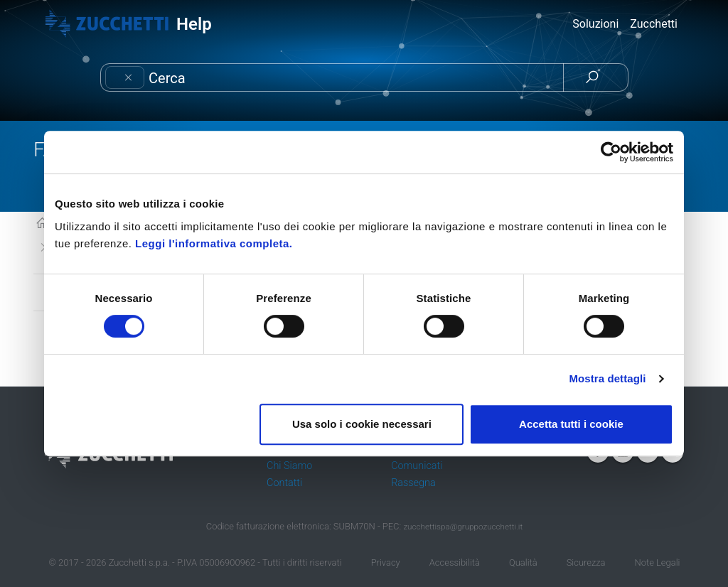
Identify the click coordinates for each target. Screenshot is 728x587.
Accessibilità (455, 562)
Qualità (523, 562)
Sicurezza (586, 562)
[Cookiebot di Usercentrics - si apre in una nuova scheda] (611, 152)
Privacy (386, 562)
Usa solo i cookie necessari (362, 424)
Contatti (284, 483)
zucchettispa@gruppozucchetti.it (463, 527)
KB (42, 224)
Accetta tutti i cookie (571, 424)
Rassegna (413, 483)
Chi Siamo (289, 466)
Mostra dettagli (607, 378)
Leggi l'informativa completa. (214, 243)
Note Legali (658, 562)
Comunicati (417, 466)
